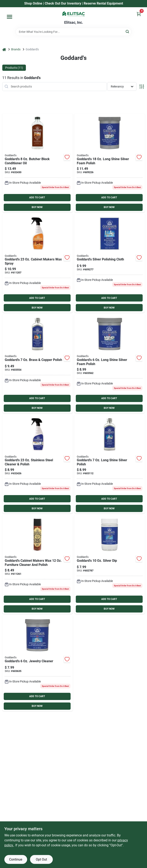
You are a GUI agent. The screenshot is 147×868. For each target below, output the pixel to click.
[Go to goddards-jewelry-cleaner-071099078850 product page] (38, 663)
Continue (16, 859)
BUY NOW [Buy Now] (37, 207)
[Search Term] (73, 32)
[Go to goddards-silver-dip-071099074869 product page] (110, 564)
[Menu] (10, 17)
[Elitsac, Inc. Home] (73, 14)
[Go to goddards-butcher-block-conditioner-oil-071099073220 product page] (38, 163)
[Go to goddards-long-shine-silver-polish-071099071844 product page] (110, 464)
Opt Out (41, 859)
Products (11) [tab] (14, 68)
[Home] (4, 49)
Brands (16, 49)
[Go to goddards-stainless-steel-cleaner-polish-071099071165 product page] (38, 464)
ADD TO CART (37, 197)
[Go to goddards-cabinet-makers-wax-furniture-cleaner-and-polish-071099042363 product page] (38, 564)
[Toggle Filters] (142, 87)
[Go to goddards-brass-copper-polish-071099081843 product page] (38, 364)
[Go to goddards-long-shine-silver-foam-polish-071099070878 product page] (110, 163)
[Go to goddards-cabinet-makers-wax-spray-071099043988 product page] (38, 263)
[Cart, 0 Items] (139, 14)
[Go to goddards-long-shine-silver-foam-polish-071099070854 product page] (110, 364)
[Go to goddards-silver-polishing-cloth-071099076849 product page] (110, 263)
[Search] (128, 31)
